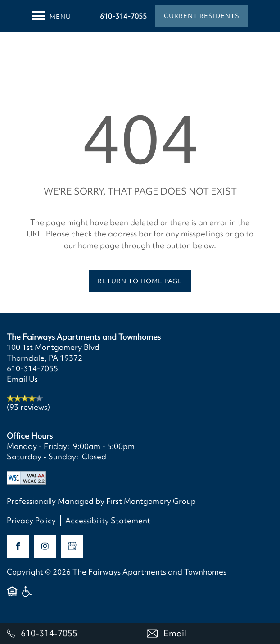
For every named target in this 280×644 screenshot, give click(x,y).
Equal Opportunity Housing (12, 596)
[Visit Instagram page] (45, 546)
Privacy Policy (31, 520)
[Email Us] (210, 634)
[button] (202, 16)
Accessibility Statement (108, 520)
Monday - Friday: (38, 446)
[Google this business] (72, 546)
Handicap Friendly (27, 596)
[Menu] (51, 16)
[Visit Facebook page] (18, 546)
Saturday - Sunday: (43, 456)
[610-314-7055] (70, 634)
